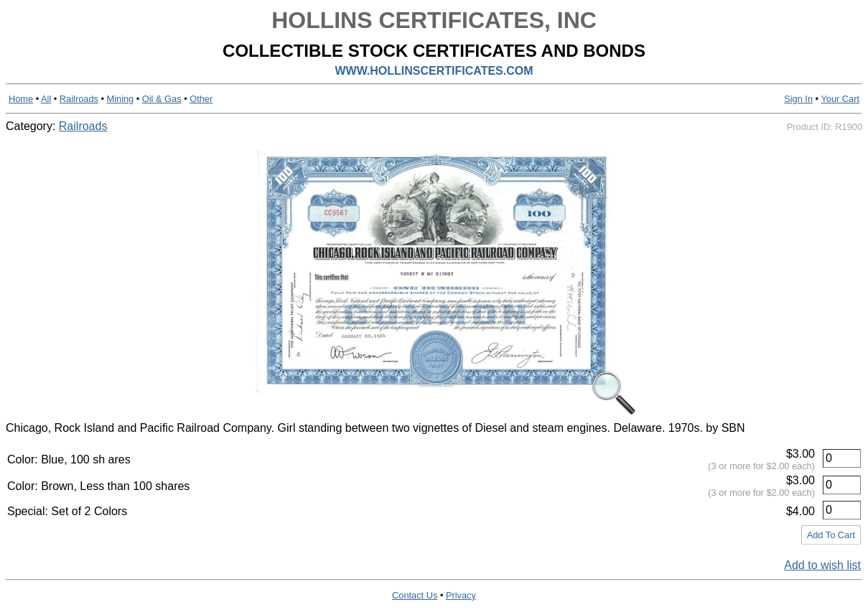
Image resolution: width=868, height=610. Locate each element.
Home (21, 99)
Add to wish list (822, 565)
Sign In (798, 99)
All (46, 99)
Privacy (461, 595)
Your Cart (840, 99)
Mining (121, 99)
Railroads (79, 99)
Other (201, 99)
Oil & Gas (162, 99)
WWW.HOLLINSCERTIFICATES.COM (434, 71)
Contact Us (415, 595)
